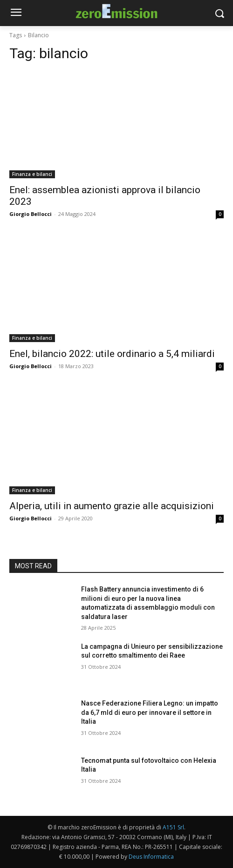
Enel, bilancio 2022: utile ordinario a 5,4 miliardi (112, 354)
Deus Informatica (151, 857)
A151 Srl (173, 827)
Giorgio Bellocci (31, 214)
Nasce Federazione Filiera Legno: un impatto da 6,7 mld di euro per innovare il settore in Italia (150, 712)
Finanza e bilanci (32, 174)
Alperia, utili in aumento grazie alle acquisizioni (112, 506)
